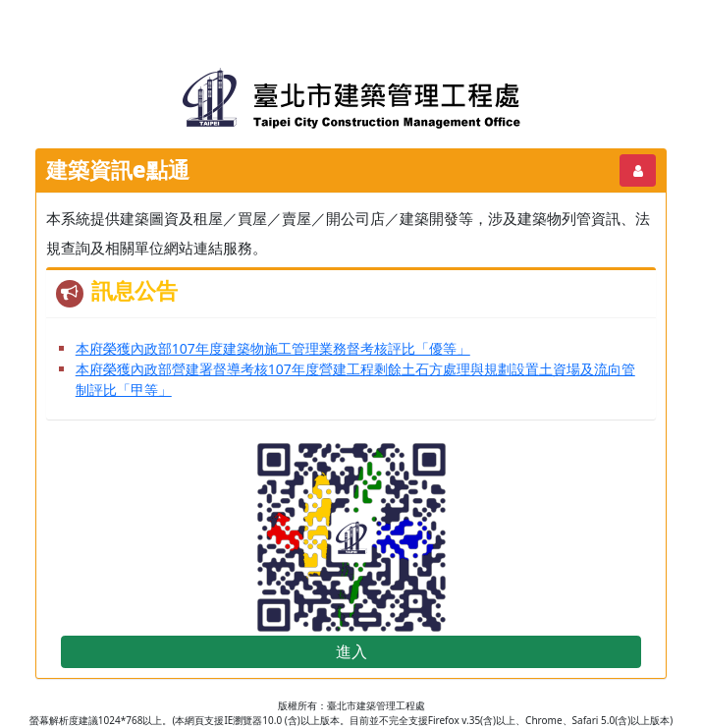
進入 (351, 651)
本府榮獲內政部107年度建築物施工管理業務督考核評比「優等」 (273, 348)
